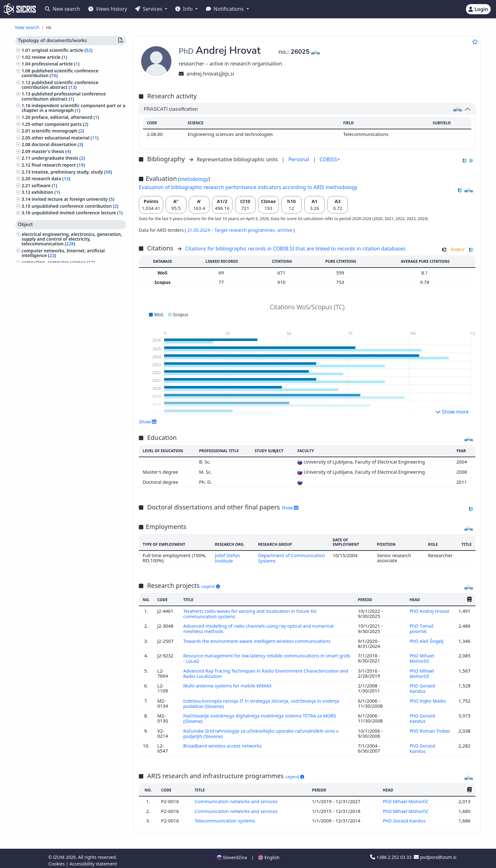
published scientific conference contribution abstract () (60, 85)
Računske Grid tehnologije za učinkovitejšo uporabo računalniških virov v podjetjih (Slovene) (263, 730)
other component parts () (60, 124)
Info (185, 9)
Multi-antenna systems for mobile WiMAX (229, 684)
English (269, 853)
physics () (33, 269)
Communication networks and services (237, 797)
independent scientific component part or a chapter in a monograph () (73, 108)
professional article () (56, 64)
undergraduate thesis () (58, 158)
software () (44, 185)
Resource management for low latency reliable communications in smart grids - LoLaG (263, 657)
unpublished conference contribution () (75, 206)
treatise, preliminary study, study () (72, 172)
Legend (211, 586)
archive (285, 230)
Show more (452, 412)
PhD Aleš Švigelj (427, 640)
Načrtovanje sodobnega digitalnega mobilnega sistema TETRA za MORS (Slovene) (262, 716)
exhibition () (46, 192)
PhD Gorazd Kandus (422, 686)
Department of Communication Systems (285, 558)
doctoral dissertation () (57, 144)
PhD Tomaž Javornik (421, 628)
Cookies (57, 860)
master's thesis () (51, 151)
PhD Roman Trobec (422, 730)
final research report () (58, 165)
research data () (51, 179)
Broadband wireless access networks (224, 742)
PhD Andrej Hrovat (429, 611)
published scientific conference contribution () (60, 73)
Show (148, 422)
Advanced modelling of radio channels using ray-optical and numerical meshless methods (260, 628)
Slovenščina (232, 853)
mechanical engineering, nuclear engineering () (71, 285)
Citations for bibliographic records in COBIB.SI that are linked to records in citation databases (295, 249)
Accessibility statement (93, 860)
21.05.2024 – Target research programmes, (232, 230)
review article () (49, 57)
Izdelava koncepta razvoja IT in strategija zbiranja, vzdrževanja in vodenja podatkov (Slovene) (263, 701)
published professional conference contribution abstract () (64, 96)
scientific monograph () (58, 131)
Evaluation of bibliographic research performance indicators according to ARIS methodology (248, 187)
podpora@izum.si (435, 853)
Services (149, 9)
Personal (299, 159)
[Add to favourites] (475, 42)
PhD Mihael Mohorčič (422, 657)
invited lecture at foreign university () (73, 199)
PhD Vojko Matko (428, 699)
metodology (194, 179)
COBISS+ (330, 159)
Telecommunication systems (226, 816)
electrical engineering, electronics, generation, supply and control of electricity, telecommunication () (72, 239)
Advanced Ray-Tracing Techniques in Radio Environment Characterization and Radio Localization (263, 672)
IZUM (59, 853)
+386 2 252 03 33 (391, 853)
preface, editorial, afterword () (65, 117)
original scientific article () (62, 50)
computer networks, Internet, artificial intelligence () (63, 253)
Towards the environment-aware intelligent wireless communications (259, 640)
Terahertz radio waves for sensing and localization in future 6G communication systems (252, 613)
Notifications (226, 9)
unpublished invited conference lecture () (77, 213)
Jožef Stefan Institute (227, 558)
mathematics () (39, 294)
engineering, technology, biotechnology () (68, 276)
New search (62, 9)
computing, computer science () (58, 262)
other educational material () (65, 138)
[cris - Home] (20, 9)
